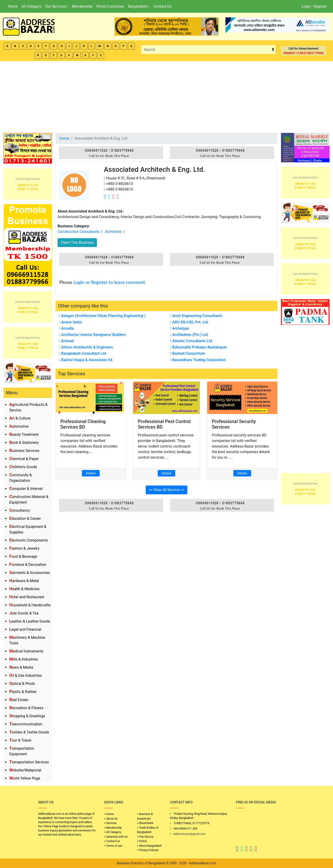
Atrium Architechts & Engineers (86, 347)
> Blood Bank (145, 823)
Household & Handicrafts (30, 605)
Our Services (57, 6)
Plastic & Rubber (23, 692)
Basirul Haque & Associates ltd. (86, 360)
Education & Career (25, 519)
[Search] (206, 50)
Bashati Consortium (188, 353)
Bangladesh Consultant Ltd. (83, 353)
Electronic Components (29, 540)
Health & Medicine (24, 589)
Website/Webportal (25, 770)
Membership (82, 6)
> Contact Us (112, 841)
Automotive (19, 426)
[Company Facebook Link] (105, 197)
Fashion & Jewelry (24, 548)
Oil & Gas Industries (26, 675)
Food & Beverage (23, 556)
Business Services (24, 451)
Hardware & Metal (24, 581)
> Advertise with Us (116, 837)
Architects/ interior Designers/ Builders (92, 335)
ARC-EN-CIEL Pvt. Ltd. (189, 322)
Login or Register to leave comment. (110, 282)
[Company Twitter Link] (109, 197)
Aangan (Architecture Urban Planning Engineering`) (102, 316)
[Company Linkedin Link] (118, 197)
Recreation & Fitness (26, 708)
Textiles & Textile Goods (29, 732)
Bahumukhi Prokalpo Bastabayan (198, 347)
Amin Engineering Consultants (196, 316)
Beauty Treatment (24, 434)
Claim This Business (77, 243)
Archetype (179, 328)
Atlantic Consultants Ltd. (191, 341)
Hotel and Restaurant (27, 597)
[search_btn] (273, 50)
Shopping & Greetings (27, 716)
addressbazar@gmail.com (189, 834)
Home (13, 6)
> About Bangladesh (150, 846)
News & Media (21, 667)
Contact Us (162, 6)
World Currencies (110, 6)
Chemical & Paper (24, 459)
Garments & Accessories (30, 573)
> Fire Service (145, 837)
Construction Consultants (79, 232)
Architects (113, 232)
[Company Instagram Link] (114, 197)
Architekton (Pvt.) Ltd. (189, 335)
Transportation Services (29, 762)
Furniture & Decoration (28, 565)
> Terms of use (113, 846)
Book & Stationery (24, 443)
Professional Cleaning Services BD (83, 424)
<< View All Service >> (166, 490)
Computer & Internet (26, 489)
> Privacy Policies (148, 850)
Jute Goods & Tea (24, 613)
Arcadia (66, 328)
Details (91, 473)
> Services (110, 823)
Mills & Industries (24, 659)
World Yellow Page (25, 778)
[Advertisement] (166, 96)
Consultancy (20, 510)
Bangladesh (139, 6)
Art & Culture (20, 418)
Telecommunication (26, 724)
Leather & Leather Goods (30, 621)
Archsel (66, 341)
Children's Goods (23, 467)
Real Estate (19, 700)
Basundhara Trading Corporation (198, 360)
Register (320, 6)
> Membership (113, 828)
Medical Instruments (26, 651)
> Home (109, 814)
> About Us (111, 819)
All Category (31, 6)
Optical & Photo (22, 684)
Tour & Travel (20, 740)
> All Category (113, 832)
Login (306, 6)
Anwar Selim (71, 322)
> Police (142, 841)
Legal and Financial (25, 629)
